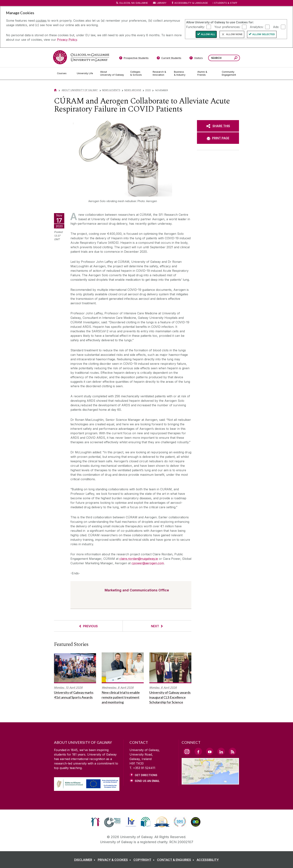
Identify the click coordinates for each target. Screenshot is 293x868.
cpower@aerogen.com (148, 563)
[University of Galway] (81, 57)
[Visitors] (196, 59)
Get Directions (146, 775)
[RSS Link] (232, 751)
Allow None (234, 34)
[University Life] (85, 73)
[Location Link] (210, 782)
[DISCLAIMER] (85, 860)
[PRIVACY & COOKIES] (115, 860)
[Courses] (64, 73)
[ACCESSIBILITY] (208, 860)
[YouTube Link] (210, 751)
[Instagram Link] (187, 752)
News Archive (133, 90)
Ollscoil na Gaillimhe (134, 3)
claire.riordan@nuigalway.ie (139, 559)
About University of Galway (80, 90)
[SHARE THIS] (218, 126)
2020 (148, 90)
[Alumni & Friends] (207, 73)
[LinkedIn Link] (221, 751)
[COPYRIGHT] (145, 860)
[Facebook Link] (198, 751)
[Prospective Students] (134, 59)
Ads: (276, 27)
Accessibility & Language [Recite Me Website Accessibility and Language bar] (189, 3)
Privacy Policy (67, 40)
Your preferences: (227, 27)
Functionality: (195, 27)
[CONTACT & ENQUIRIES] (176, 860)
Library (162, 3)
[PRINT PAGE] (218, 138)
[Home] (55, 90)
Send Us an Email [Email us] (147, 781)
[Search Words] (224, 58)
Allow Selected (264, 34)
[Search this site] (236, 58)
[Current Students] (169, 59)
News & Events (111, 90)
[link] (95, 822)
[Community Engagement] (229, 73)
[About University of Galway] (112, 73)
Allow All (208, 34)
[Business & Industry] (183, 73)
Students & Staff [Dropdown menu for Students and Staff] (226, 3)
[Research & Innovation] (160, 73)
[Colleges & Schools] (138, 73)
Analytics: (257, 27)
